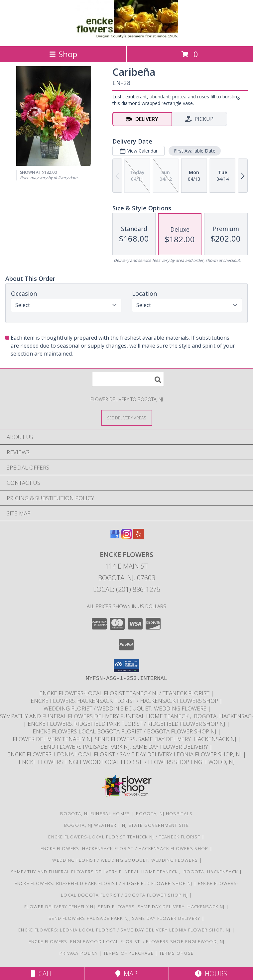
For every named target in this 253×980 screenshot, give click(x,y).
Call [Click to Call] (42, 974)
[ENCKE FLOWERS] (126, 36)
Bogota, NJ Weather (90, 825)
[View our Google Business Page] (115, 537)
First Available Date (195, 151)
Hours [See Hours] (211, 974)
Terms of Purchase (128, 953)
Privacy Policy (79, 953)
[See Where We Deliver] (127, 418)
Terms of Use (177, 953)
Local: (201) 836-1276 (127, 589)
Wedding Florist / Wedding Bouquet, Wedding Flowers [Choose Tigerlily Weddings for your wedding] (125, 708)
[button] (126, 666)
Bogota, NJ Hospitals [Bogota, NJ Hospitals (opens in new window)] (164, 814)
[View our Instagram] (127, 537)
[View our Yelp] (139, 537)
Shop (63, 54)
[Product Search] (128, 379)
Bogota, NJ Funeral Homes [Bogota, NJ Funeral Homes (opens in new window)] (95, 814)
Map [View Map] (126, 974)
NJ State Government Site (155, 825)
